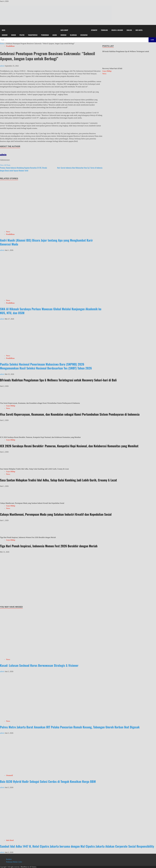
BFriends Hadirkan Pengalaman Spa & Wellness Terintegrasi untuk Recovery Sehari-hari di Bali (58, 380)
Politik (22, 35)
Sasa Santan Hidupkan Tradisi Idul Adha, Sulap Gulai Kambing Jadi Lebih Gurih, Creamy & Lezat (34, 469)
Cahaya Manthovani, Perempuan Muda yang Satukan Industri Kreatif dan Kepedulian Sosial (32, 503)
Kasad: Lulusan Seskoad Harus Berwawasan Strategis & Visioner (39, 665)
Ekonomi (5, 35)
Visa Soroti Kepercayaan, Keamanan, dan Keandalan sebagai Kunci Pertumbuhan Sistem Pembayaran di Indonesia (40, 403)
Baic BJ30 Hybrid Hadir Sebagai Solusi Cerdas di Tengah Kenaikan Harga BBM (48, 781)
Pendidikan (45, 35)
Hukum (13, 35)
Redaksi (9, 859)
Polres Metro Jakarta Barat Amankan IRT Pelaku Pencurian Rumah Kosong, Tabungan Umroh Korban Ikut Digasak (70, 727)
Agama (55, 35)
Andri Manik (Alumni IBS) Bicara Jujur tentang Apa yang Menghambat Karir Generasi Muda (46, 242)
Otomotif (94, 30)
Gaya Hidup (64, 30)
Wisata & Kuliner (117, 30)
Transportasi (33, 35)
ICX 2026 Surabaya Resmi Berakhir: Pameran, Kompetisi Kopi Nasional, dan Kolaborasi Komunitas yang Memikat (40, 437)
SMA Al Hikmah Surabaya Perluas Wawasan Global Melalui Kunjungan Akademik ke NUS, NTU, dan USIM (51, 311)
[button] (78, 26)
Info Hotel (139, 30)
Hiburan (63, 35)
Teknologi (104, 30)
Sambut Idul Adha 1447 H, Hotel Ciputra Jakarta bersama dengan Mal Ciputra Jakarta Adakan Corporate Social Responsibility (77, 846)
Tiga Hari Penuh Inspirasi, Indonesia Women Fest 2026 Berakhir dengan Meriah (28, 537)
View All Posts (5, 165)
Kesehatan (84, 35)
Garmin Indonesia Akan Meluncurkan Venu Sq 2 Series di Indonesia (80, 168)
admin (2, 66)
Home (2, 44)
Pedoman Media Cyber (14, 862)
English (129, 30)
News (4, 30)
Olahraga (73, 35)
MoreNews (24, 867)
